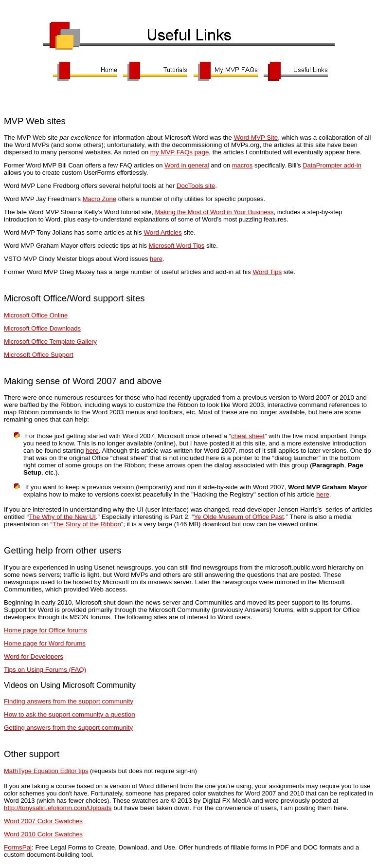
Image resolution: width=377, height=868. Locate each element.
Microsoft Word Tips (177, 246)
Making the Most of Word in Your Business (214, 212)
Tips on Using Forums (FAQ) (45, 670)
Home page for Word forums (45, 643)
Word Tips (267, 272)
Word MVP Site (256, 138)
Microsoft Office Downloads (42, 328)
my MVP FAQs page (180, 152)
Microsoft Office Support (39, 355)
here (156, 259)
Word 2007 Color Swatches (43, 821)
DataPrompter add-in (332, 165)
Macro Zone (99, 199)
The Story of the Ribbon (87, 524)
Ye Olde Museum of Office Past (239, 517)
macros (242, 165)
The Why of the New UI (62, 517)
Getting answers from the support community (68, 728)
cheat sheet (248, 436)
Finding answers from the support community (69, 701)
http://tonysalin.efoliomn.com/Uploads (58, 808)
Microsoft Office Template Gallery (50, 342)
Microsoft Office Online (36, 315)
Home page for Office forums (45, 630)
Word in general (187, 165)
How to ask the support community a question (70, 714)
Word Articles (162, 232)
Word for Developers (34, 656)
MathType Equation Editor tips (46, 771)
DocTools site (196, 186)
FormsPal (18, 847)
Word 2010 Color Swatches (43, 834)
